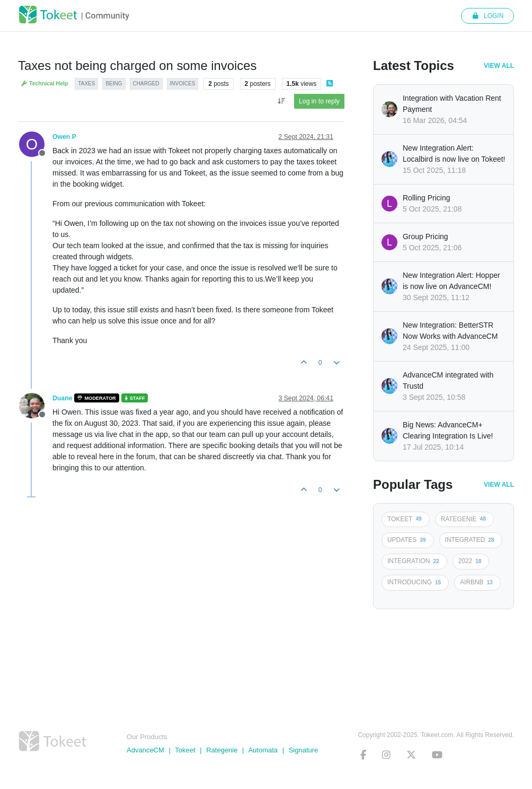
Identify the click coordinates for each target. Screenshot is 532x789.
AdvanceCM (145, 750)
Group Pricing (425, 236)
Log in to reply (319, 101)
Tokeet (185, 750)
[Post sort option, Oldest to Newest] (281, 101)
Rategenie (222, 750)
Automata (263, 750)
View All (499, 66)
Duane (62, 398)
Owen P (64, 137)
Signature (304, 750)
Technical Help (44, 84)
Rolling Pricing (426, 198)
